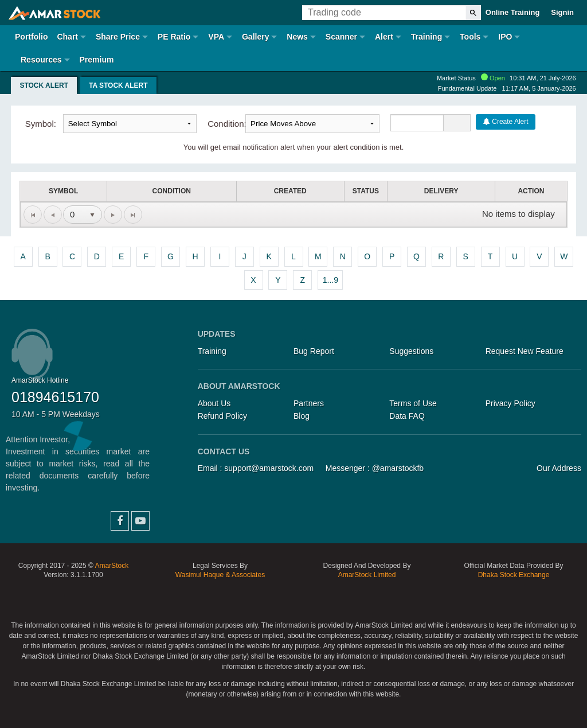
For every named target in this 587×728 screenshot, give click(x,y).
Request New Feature (525, 351)
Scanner (341, 37)
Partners (309, 403)
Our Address (559, 468)
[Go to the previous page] (53, 215)
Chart (67, 37)
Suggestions (411, 351)
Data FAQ (407, 416)
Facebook (120, 521)
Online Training (513, 12)
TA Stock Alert (118, 85)
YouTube (140, 521)
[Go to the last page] (133, 215)
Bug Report (314, 351)
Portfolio (32, 37)
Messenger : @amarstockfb (375, 468)
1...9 (330, 280)
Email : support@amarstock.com (256, 468)
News (297, 37)
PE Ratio (174, 37)
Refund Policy (222, 416)
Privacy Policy (510, 403)
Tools (470, 37)
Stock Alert (44, 85)
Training (426, 37)
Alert (384, 37)
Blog (302, 416)
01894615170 (55, 397)
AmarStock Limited (367, 575)
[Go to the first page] (33, 215)
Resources (41, 60)
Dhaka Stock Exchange (514, 575)
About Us (214, 403)
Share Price (118, 37)
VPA (216, 37)
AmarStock (111, 566)
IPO (505, 37)
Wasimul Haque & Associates (220, 575)
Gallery (255, 37)
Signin (562, 12)
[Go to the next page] (113, 215)
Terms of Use (413, 403)
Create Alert (506, 122)
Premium (96, 60)
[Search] (473, 13)
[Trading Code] (384, 13)
